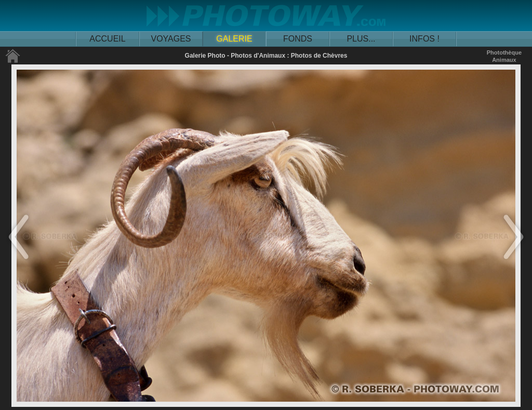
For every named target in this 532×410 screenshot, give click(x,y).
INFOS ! (424, 39)
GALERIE (234, 39)
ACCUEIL (107, 39)
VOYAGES (171, 39)
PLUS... (361, 39)
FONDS (298, 39)
